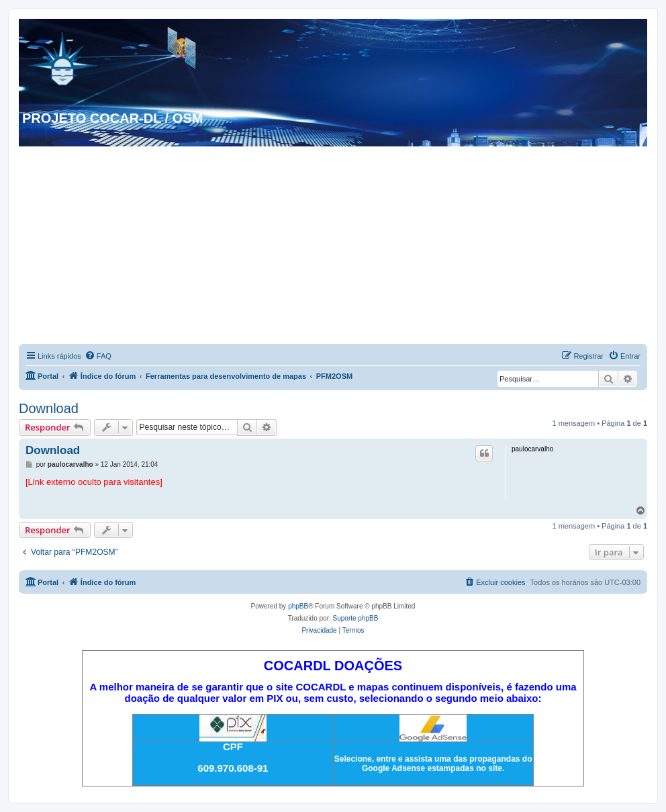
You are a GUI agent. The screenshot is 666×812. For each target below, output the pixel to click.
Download (49, 408)
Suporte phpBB (356, 618)
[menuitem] (98, 356)
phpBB (298, 606)
